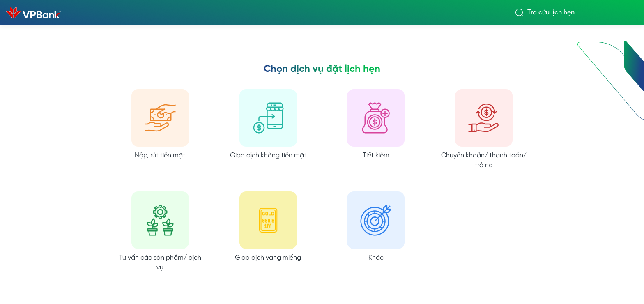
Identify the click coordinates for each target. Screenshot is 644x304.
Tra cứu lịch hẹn (551, 13)
